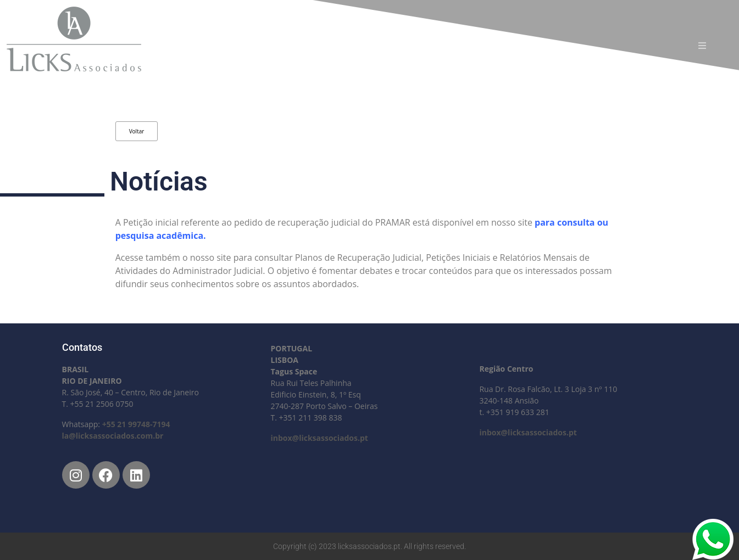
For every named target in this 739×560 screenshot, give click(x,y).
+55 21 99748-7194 (136, 424)
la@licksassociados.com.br (113, 436)
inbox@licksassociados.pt (319, 438)
